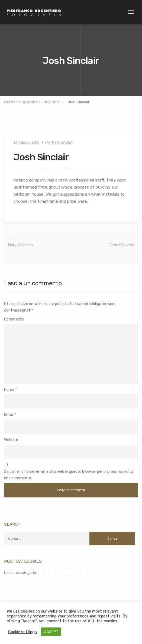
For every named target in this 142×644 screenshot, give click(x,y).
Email (9, 415)
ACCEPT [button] (51, 632)
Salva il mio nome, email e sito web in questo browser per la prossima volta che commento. (69, 475)
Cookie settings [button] (22, 632)
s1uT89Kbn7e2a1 (59, 142)
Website (11, 440)
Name (9, 390)
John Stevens (122, 245)
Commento (14, 319)
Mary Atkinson (20, 245)
